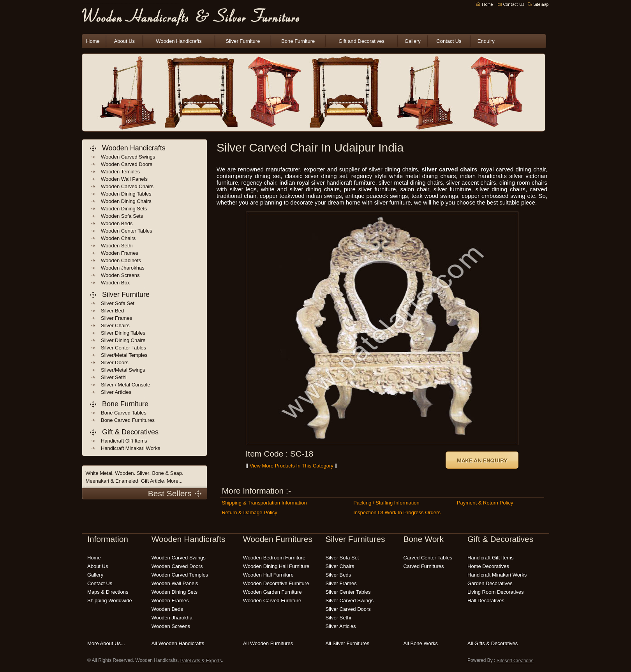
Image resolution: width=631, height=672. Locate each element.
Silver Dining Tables (123, 333)
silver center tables (348, 592)
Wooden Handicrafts (111, 4)
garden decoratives (490, 583)
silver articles (341, 626)
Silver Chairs (115, 325)
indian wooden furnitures (129, 4)
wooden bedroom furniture (165, 4)
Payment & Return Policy (485, 503)
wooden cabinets (121, 260)
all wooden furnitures (268, 643)
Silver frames (116, 318)
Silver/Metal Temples (124, 355)
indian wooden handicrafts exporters (99, 4)
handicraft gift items (124, 441)
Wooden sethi (117, 246)
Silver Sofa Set (118, 303)
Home (93, 41)
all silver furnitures (348, 643)
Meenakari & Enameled (112, 481)
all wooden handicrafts (178, 643)
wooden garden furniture (152, 4)
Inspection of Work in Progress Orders (397, 512)
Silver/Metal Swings (123, 370)
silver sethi (338, 618)
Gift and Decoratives (361, 41)
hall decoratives (486, 601)
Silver (143, 473)
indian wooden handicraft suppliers (106, 4)
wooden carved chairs (127, 186)
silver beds (338, 575)
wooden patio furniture (161, 4)
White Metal (99, 473)
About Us (124, 41)
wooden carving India (148, 4)
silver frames (341, 583)
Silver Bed (112, 311)
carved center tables (428, 558)
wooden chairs (118, 238)
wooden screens (120, 275)
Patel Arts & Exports (201, 661)
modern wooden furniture (179, 4)
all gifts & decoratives (493, 643)
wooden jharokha (172, 618)
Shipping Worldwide (110, 601)
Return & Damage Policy (249, 512)
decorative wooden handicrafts (134, 4)
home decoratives (488, 566)
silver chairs (340, 566)
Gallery (413, 41)
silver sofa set (342, 558)
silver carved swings (350, 601)
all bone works (420, 643)
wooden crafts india (125, 4)
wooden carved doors (127, 164)
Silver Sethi (114, 377)
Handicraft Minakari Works (497, 575)
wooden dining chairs (126, 201)
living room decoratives (496, 592)
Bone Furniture (298, 41)
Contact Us (449, 41)
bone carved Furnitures (128, 420)
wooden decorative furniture (276, 583)
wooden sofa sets (122, 216)
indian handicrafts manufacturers (115, 4)
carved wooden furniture (174, 4)
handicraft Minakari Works (130, 448)
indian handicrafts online (139, 4)
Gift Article (152, 481)
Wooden (124, 473)
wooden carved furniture (272, 601)
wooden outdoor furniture (156, 4)
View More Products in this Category (292, 466)
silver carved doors (348, 609)
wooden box (115, 283)
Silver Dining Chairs (123, 340)
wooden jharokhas (123, 268)
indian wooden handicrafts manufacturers (92, 4)
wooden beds (117, 223)
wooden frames (120, 253)
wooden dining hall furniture (276, 566)
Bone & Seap (167, 473)
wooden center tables (127, 231)
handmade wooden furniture (170, 4)
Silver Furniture (243, 41)
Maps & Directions (108, 592)
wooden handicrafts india (121, 4)
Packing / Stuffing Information (386, 503)
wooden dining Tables (126, 194)
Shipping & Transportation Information (264, 503)
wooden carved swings (128, 157)
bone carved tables (124, 413)
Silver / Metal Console (125, 385)
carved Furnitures (423, 566)
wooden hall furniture (268, 575)
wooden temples (120, 172)
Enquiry (486, 41)
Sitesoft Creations (515, 661)
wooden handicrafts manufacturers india (85, 4)
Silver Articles (116, 392)
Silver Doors (115, 362)
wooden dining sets (124, 209)
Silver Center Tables (123, 348)
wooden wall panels (124, 179)
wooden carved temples (180, 575)
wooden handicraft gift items (143, 4)
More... (174, 481)
